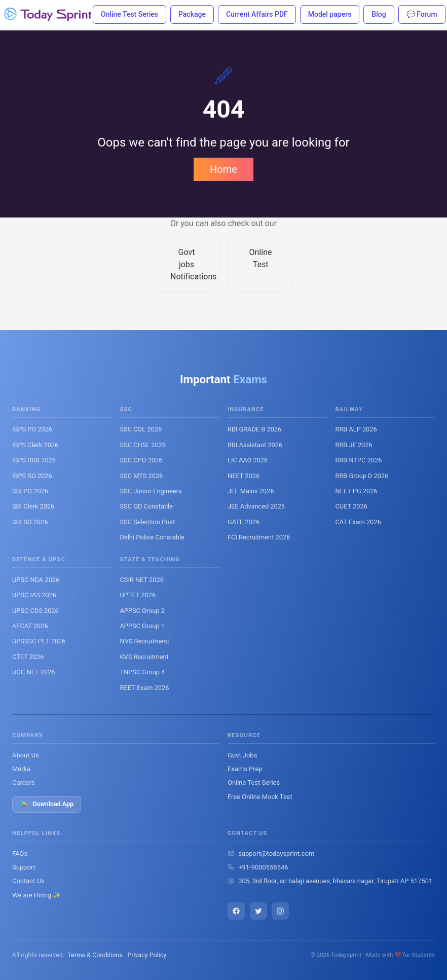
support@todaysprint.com (276, 854)
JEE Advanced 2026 (256, 506)
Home (223, 169)
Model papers (330, 14)
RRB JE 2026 (354, 445)
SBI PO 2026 (30, 491)
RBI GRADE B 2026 (254, 429)
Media (21, 769)
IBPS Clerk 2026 (35, 445)
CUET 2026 (351, 506)
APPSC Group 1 (142, 626)
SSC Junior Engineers (151, 491)
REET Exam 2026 (145, 688)
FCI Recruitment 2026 (259, 537)
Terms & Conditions (95, 955)
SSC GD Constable (147, 506)
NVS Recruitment (145, 641)
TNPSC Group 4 (143, 672)
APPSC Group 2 (142, 611)
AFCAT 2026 (30, 626)
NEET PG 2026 (357, 491)
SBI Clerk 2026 (33, 506)
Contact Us (28, 881)
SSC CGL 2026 (141, 429)
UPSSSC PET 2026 (39, 641)
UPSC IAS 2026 (34, 595)
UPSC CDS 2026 (35, 611)
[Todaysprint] (48, 14)
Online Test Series (129, 14)
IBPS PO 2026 (32, 429)
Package (192, 14)
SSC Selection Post (148, 522)
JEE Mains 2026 (251, 491)
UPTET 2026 (138, 595)
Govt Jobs (242, 755)
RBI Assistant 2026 (255, 445)
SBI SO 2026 (30, 522)
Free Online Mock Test (260, 797)
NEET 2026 (244, 476)
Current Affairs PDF (257, 14)
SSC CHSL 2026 (143, 445)
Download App (47, 804)
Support (24, 867)
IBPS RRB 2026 (34, 460)
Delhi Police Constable (152, 537)
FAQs (20, 854)
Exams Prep (245, 769)
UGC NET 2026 (33, 672)
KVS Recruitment (144, 657)
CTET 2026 (28, 657)
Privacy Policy (147, 955)
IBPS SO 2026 (32, 476)
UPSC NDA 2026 (36, 580)
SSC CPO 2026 (141, 460)
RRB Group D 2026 (362, 476)
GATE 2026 (244, 522)
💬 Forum (422, 14)
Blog (379, 14)
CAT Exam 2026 (358, 522)
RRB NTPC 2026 (359, 460)
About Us (26, 755)
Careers (24, 783)
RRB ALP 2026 (356, 429)
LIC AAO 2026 (248, 460)
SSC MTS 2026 (142, 476)
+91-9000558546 (263, 867)
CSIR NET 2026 (142, 580)
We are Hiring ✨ (36, 895)
